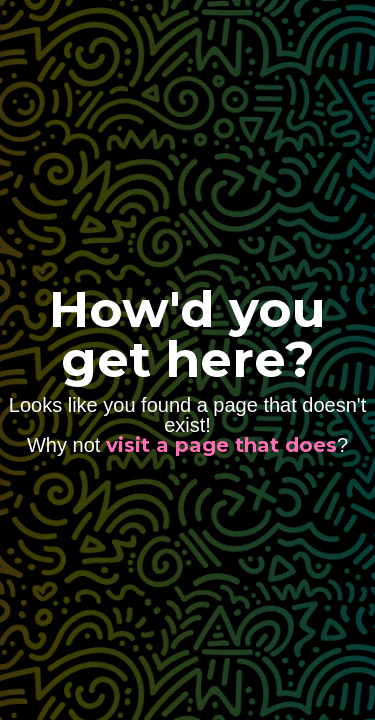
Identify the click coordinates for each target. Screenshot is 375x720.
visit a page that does (221, 445)
